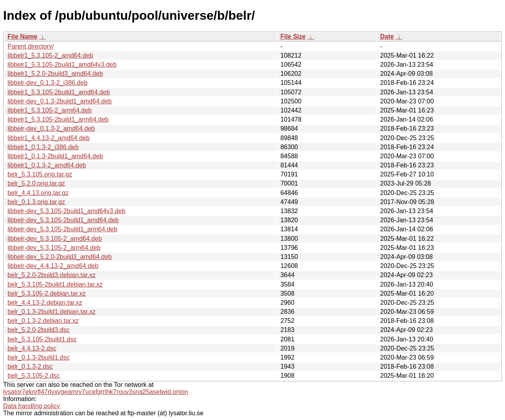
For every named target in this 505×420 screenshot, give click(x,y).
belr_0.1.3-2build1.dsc (38, 357)
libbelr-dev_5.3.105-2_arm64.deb (54, 248)
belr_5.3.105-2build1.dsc (42, 339)
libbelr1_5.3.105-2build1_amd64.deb (59, 92)
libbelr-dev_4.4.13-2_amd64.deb (53, 266)
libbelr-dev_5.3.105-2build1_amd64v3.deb (66, 211)
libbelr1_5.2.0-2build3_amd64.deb (55, 74)
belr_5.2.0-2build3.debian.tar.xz (51, 275)
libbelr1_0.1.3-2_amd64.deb (47, 165)
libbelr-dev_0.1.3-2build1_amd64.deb (60, 101)
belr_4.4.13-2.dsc (32, 348)
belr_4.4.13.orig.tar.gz (38, 193)
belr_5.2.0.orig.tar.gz (36, 183)
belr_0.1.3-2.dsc (30, 367)
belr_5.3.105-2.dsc (34, 376)
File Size (293, 37)
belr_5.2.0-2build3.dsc (38, 330)
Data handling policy (32, 406)
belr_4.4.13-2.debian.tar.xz (45, 303)
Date (387, 37)
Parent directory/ (31, 46)
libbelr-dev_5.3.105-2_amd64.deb (55, 239)
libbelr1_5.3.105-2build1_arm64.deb (58, 119)
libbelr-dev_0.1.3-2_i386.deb (48, 83)
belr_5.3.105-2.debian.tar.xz (47, 293)
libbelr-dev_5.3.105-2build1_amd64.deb (63, 220)
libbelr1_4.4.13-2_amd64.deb (49, 138)
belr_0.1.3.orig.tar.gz (36, 202)
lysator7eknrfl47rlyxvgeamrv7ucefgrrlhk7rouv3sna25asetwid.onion (96, 392)
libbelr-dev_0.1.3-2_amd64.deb (51, 128)
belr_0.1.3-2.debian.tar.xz (43, 321)
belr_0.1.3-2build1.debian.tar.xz (51, 312)
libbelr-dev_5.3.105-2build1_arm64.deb (62, 229)
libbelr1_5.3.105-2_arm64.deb (50, 110)
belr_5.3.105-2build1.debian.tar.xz (55, 284)
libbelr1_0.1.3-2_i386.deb (43, 147)
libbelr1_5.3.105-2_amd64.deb (50, 55)
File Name (22, 37)
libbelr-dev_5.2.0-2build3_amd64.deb (60, 257)
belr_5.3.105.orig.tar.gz (40, 174)
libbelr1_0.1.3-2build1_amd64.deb (55, 156)
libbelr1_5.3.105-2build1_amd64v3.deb (62, 65)
